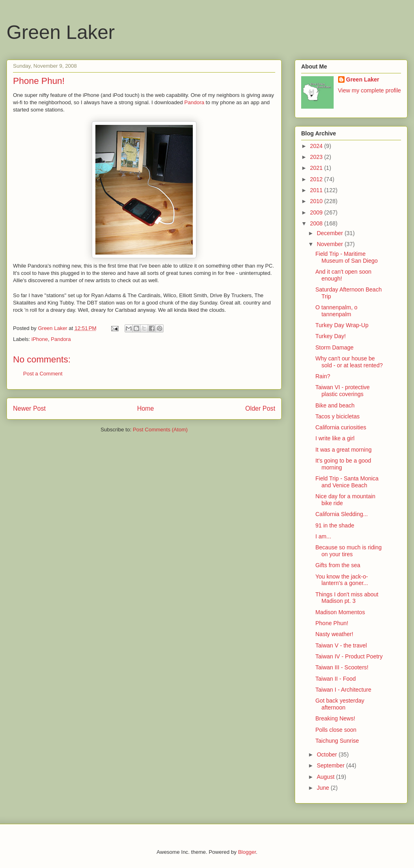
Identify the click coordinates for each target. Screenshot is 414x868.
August (326, 777)
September (331, 765)
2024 (317, 146)
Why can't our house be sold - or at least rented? (349, 362)
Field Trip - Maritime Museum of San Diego (347, 257)
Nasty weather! (334, 634)
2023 (317, 157)
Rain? (323, 376)
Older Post (260, 408)
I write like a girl (335, 438)
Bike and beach (335, 405)
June (323, 788)
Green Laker (61, 32)
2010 (317, 201)
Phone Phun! (332, 623)
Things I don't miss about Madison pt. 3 (347, 598)
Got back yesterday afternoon (340, 704)
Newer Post (29, 408)
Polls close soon (336, 730)
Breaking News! (335, 718)
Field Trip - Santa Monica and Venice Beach (347, 482)
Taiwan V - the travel (341, 645)
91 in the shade (335, 525)
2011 (317, 190)
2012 (317, 179)
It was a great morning (344, 450)
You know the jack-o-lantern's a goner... (342, 580)
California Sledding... (342, 514)
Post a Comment (43, 374)
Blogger (247, 852)
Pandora (194, 102)
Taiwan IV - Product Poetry (349, 656)
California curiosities (341, 427)
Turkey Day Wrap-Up (342, 325)
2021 (317, 168)
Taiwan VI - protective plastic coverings (343, 391)
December (330, 233)
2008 (317, 223)
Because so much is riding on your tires (348, 551)
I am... (323, 536)
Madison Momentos (340, 612)
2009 (317, 212)
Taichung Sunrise (337, 741)
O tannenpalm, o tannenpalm (336, 311)
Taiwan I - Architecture (343, 690)
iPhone (40, 339)
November (330, 244)
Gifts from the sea (338, 565)
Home (146, 408)
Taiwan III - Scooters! (342, 667)
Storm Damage (334, 347)
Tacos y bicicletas (337, 416)
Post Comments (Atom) (160, 430)
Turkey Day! (331, 336)
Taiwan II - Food (336, 679)
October (328, 754)
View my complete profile (370, 90)
